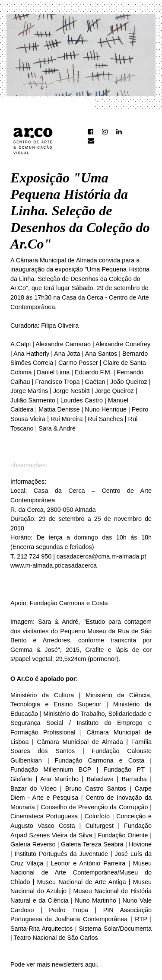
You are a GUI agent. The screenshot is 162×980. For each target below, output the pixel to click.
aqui (91, 964)
